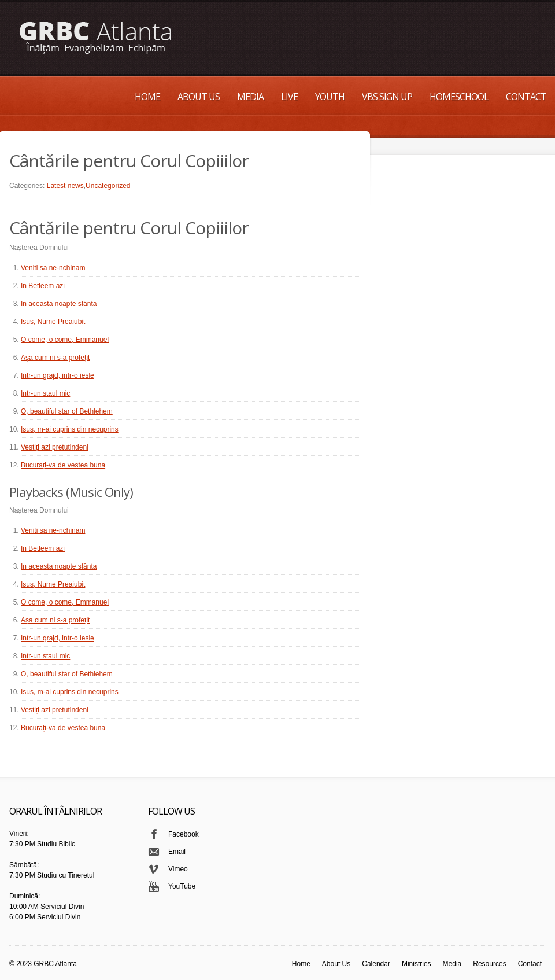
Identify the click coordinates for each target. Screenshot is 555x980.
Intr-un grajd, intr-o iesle (58, 375)
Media (250, 97)
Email (177, 852)
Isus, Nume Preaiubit (53, 322)
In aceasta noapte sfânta (59, 304)
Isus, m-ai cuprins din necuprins (70, 429)
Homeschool (459, 97)
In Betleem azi (43, 286)
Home (147, 97)
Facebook (184, 834)
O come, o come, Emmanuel (65, 340)
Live (289, 97)
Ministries (417, 964)
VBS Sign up (387, 97)
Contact (526, 97)
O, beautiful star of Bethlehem (67, 411)
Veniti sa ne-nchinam (53, 268)
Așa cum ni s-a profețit (55, 358)
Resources (489, 964)
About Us (199, 97)
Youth (330, 97)
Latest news (65, 186)
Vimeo (178, 869)
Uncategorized (108, 186)
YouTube (182, 886)
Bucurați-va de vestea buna (63, 465)
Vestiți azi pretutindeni (55, 447)
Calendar (376, 964)
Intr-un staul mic (45, 393)
